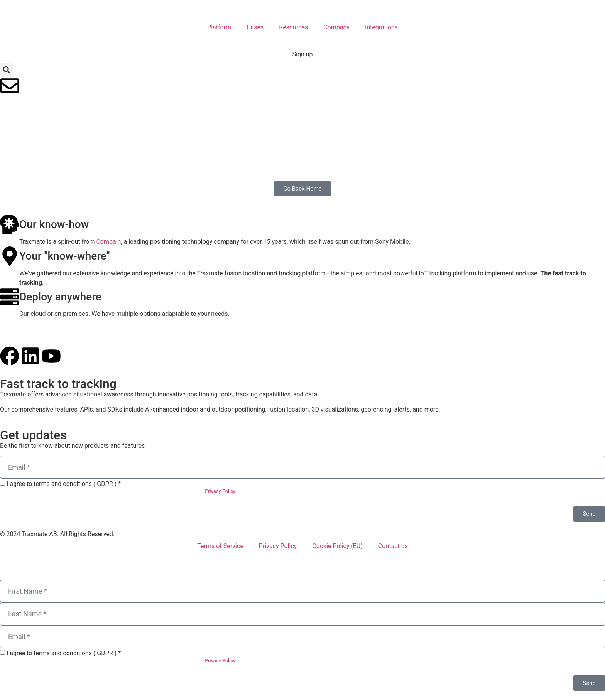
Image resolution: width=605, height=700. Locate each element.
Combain (108, 242)
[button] (6, 70)
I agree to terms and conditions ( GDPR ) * (64, 484)
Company (336, 27)
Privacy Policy (220, 491)
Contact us (393, 546)
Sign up (303, 54)
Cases (255, 27)
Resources (293, 27)
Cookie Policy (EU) (337, 546)
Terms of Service (220, 546)
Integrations (381, 27)
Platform (219, 27)
